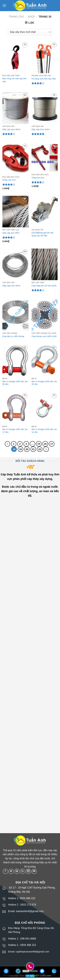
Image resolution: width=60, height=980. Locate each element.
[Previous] (8, 444)
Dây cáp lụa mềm (11, 233)
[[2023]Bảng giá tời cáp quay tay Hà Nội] (45, 212)
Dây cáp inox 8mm (11, 129)
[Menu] (4, 6)
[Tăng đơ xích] (45, 157)
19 (21, 449)
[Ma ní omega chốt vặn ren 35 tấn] (15, 360)
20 (27, 449)
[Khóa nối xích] (15, 159)
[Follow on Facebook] (5, 871)
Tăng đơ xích (38, 178)
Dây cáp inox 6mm (11, 286)
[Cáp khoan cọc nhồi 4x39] (45, 315)
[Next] (46, 449)
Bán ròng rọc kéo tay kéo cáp (15, 80)
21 (33, 449)
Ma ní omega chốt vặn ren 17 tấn (15, 431)
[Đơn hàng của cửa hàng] (30, 32)
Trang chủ (16, 17)
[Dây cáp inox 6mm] (15, 264)
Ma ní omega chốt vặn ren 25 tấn (44, 383)
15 (39, 444)
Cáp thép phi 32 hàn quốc (44, 286)
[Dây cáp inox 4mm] (45, 108)
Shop (31, 17)
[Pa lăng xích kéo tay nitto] (45, 57)
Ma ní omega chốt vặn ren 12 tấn (44, 431)
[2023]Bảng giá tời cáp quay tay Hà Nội (42, 234)
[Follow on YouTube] (34, 871)
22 (40, 449)
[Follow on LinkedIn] (28, 871)
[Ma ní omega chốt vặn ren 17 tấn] (15, 408)
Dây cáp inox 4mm (41, 129)
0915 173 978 (28, 905)
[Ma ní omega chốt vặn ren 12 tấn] (45, 408)
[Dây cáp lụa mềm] (15, 212)
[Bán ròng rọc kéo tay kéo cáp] (15, 57)
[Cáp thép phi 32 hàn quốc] (45, 264)
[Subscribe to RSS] (23, 871)
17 (52, 444)
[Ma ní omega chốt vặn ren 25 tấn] (45, 360)
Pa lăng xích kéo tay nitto (44, 79)
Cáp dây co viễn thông (13, 336)
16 (45, 444)
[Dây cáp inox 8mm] (15, 108)
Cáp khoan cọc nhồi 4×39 (44, 336)
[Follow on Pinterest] (17, 871)
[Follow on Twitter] (11, 871)
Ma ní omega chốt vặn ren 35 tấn (15, 383)
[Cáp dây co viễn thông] (15, 315)
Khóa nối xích (9, 180)
